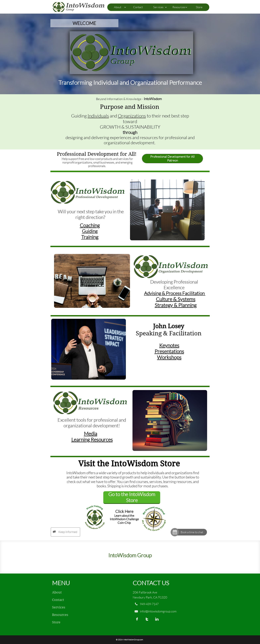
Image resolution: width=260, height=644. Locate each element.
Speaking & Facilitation (169, 333)
